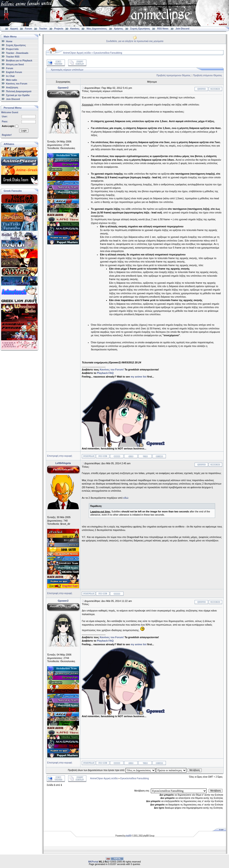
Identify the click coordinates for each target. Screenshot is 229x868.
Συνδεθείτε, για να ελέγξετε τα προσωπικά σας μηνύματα (135, 41)
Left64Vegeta (63, 463)
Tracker (43, 29)
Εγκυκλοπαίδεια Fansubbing (108, 53)
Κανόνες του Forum (17, 84)
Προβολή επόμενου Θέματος (208, 75)
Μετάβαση (195, 770)
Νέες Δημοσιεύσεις (97, 29)
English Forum (14, 72)
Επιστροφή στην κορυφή (60, 456)
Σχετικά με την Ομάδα (18, 95)
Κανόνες (75, 29)
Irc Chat (10, 76)
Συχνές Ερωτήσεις (141, 29)
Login (24, 131)
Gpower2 (63, 88)
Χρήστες (118, 29)
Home (9, 41)
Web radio (12, 80)
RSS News (163, 29)
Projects (59, 29)
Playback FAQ (105, 373)
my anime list (139, 377)
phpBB (128, 836)
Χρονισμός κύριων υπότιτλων (67, 70)
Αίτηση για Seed (15, 64)
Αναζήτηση (12, 88)
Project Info (12, 49)
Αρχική (14, 29)
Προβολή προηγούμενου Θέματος (174, 75)
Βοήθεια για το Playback (19, 61)
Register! (7, 135)
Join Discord (182, 29)
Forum (28, 29)
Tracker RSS (13, 57)
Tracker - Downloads (17, 53)
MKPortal (93, 862)
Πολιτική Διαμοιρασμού (19, 91)
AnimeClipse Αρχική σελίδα (77, 53)
